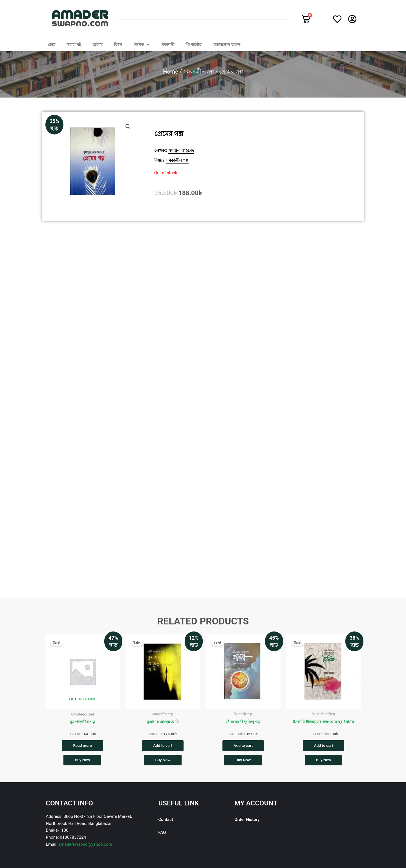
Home (171, 72)
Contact (166, 821)
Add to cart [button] (163, 746)
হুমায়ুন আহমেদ (181, 151)
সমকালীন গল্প (199, 72)
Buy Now (82, 761)
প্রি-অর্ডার (194, 45)
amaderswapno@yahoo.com (85, 846)
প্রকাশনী (167, 45)
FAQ (162, 834)
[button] (128, 127)
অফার (98, 45)
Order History (247, 821)
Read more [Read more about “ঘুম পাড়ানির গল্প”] (82, 746)
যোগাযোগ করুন (226, 45)
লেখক (141, 45)
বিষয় (118, 45)
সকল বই (74, 45)
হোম (52, 45)
